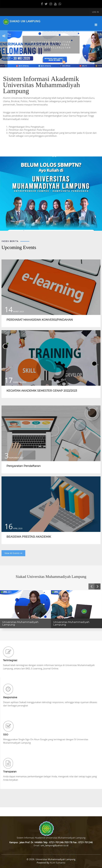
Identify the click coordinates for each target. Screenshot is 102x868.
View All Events (13, 553)
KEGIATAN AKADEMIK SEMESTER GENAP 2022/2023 (42, 391)
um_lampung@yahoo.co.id (54, 845)
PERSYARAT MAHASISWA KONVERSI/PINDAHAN (40, 320)
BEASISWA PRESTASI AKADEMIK (29, 537)
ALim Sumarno (58, 863)
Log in (95, 12)
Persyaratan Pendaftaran (24, 466)
